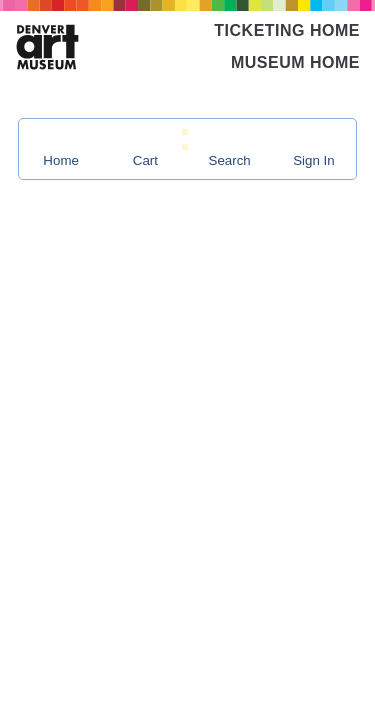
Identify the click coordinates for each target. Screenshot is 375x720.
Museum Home (295, 62)
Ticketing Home (287, 30)
